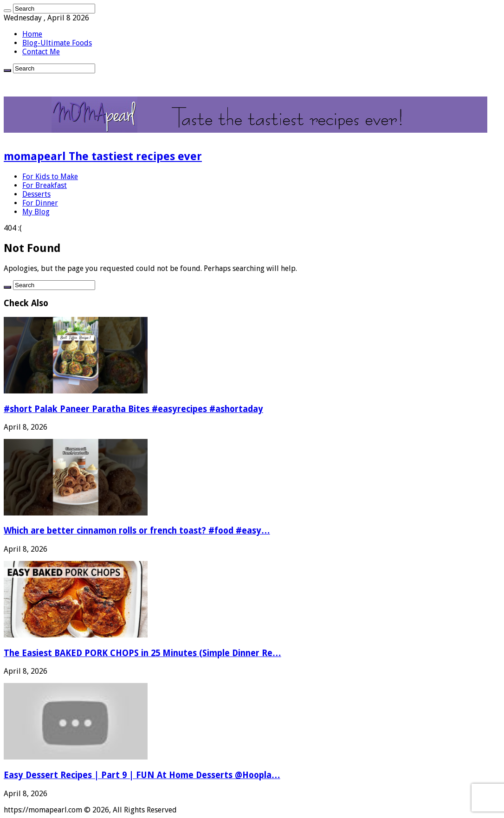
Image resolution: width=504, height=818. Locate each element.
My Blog (36, 212)
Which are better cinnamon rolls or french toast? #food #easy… (137, 531)
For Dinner (40, 203)
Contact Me (41, 52)
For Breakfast (45, 185)
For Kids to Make (50, 177)
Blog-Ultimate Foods (57, 43)
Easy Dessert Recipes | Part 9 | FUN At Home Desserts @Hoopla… (142, 775)
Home (32, 34)
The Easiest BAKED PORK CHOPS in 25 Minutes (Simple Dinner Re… (142, 653)
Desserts (36, 194)
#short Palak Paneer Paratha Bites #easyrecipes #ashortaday (133, 409)
